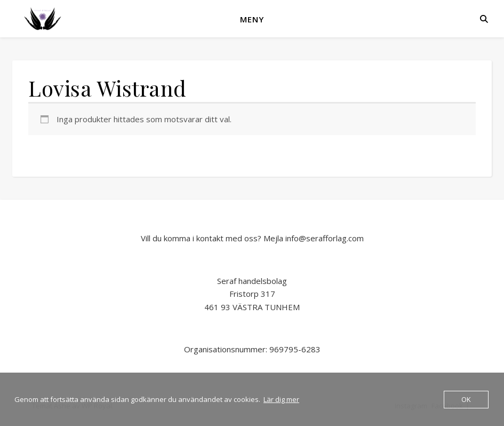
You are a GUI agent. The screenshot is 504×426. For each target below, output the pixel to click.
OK (466, 399)
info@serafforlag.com (325, 238)
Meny (252, 19)
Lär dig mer (281, 399)
